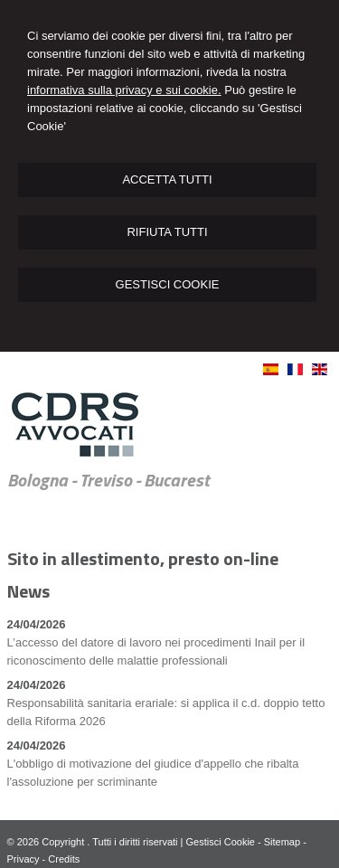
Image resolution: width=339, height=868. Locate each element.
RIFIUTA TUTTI (167, 232)
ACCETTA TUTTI (167, 179)
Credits (64, 859)
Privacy (24, 859)
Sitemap (282, 842)
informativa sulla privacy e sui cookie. (124, 90)
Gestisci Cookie (221, 842)
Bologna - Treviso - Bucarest (108, 480)
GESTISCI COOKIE (168, 284)
